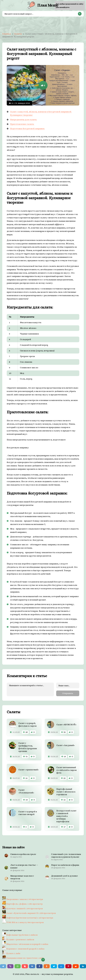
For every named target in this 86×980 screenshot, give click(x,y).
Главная (7, 34)
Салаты (18, 34)
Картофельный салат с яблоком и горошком (66, 792)
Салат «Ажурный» (66, 745)
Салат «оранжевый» (29, 770)
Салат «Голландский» (26, 791)
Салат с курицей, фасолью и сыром (27, 725)
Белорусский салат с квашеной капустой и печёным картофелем (66, 816)
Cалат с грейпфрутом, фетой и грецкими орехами (28, 747)
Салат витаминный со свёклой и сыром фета (66, 770)
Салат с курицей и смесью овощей (28, 813)
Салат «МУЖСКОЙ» (66, 725)
